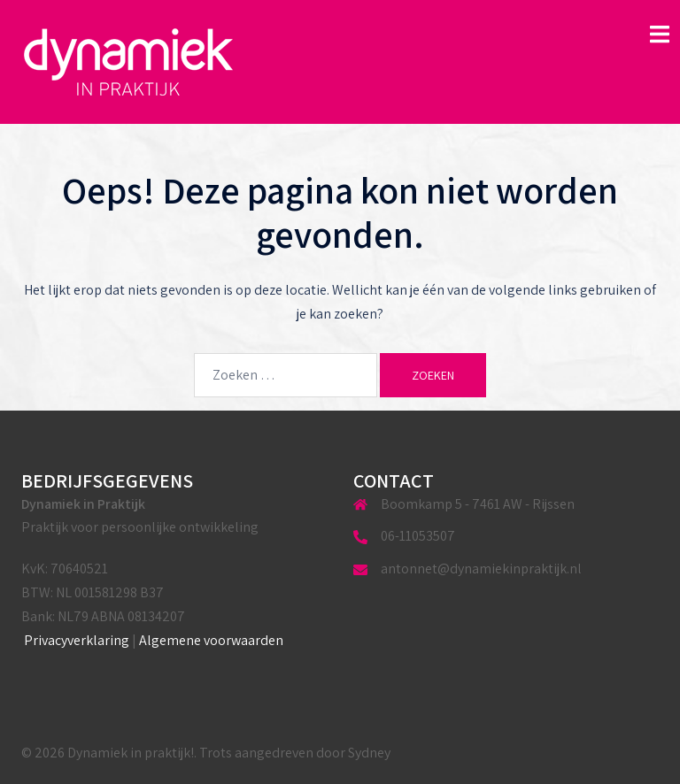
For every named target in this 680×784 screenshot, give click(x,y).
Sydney (369, 753)
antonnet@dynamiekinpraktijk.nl (481, 569)
